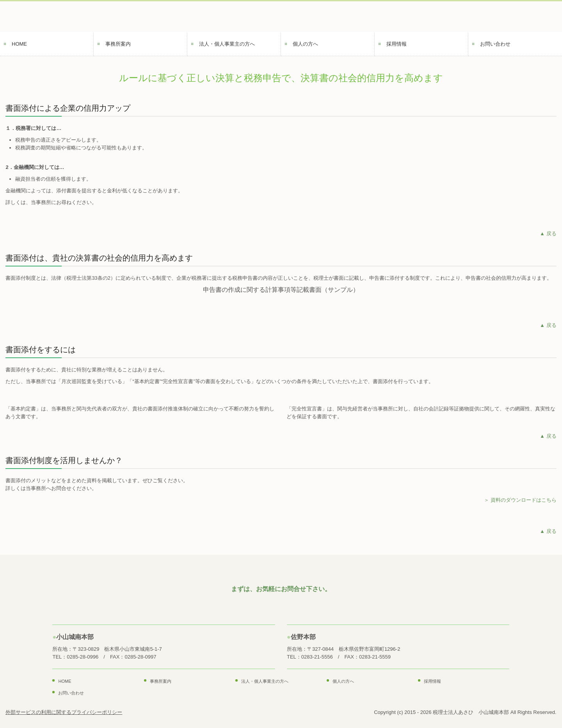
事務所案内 (118, 44)
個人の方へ (305, 44)
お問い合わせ (495, 44)
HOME (19, 44)
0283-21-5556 (317, 657)
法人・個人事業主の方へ (227, 44)
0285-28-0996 (83, 657)
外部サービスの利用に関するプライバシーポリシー (64, 712)
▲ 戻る (548, 233)
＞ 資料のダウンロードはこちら (520, 500)
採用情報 (397, 44)
